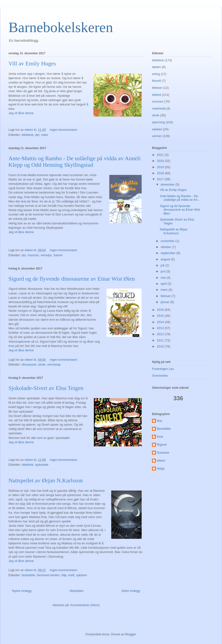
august (166, 259)
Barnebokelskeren (61, 27)
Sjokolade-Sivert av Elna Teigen (46, 388)
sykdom (81, 575)
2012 (161, 334)
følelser (157, 88)
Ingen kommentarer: (64, 130)
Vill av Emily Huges (32, 63)
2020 (161, 161)
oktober (166, 247)
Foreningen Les (163, 369)
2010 (161, 346)
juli (163, 265)
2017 (161, 179)
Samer (58, 255)
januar (166, 302)
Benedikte (164, 429)
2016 (161, 310)
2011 (161, 340)
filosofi (156, 81)
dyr (37, 135)
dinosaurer (29, 364)
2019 (161, 167)
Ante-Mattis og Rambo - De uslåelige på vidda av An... (180, 198)
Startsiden (77, 591)
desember (168, 184)
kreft (71, 575)
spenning (158, 122)
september (169, 253)
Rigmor (162, 445)
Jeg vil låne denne (21, 113)
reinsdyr (46, 255)
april (164, 284)
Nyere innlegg (22, 591)
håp (64, 575)
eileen (161, 460)
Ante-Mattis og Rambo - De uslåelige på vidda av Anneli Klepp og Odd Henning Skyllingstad (74, 162)
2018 (161, 173)
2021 (161, 155)
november (168, 241)
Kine (160, 437)
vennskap (54, 364)
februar (166, 296)
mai (164, 278)
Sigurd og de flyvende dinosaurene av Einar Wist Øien (72, 279)
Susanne (163, 453)
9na (160, 421)
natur (45, 135)
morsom (33, 255)
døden (156, 67)
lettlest (157, 95)
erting (156, 74)
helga (161, 468)
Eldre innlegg (131, 591)
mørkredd (159, 108)
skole (42, 364)
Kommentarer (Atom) (85, 605)
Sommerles (160, 376)
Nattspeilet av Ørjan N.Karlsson (46, 480)
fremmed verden (48, 575)
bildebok (28, 135)
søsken (157, 129)
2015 (161, 316)
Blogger (131, 634)
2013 (161, 328)
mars (165, 290)
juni (164, 271)
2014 (161, 322)
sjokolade (42, 465)
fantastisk (28, 575)
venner (157, 136)
